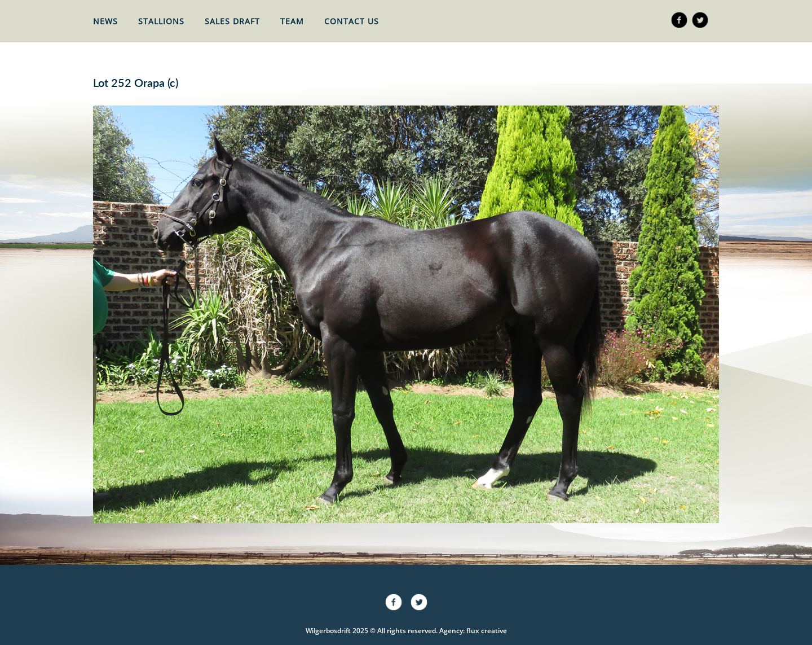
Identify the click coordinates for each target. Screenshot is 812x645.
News (105, 21)
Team (292, 21)
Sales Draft (232, 21)
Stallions (161, 21)
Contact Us (352, 21)
